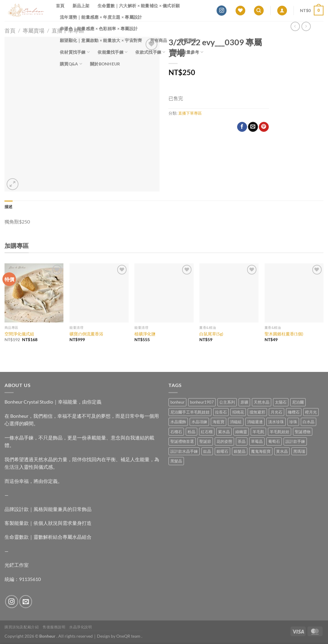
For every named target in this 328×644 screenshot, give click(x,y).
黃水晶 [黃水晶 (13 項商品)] (282, 451)
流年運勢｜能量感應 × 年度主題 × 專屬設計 (101, 17)
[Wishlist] (240, 11)
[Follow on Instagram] (222, 11)
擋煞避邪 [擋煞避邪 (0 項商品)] (257, 412)
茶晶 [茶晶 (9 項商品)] (242, 441)
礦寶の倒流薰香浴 (86, 334)
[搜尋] (259, 11)
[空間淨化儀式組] (34, 293)
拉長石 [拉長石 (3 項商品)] (221, 412)
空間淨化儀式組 (19, 334)
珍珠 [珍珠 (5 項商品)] (293, 422)
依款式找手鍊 (150, 52)
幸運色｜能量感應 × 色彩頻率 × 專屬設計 (99, 29)
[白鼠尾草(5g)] (229, 293)
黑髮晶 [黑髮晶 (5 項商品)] (176, 461)
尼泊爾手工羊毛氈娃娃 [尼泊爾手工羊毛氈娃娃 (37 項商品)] (190, 412)
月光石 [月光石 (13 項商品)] (277, 412)
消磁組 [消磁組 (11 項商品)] (236, 422)
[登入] (282, 11)
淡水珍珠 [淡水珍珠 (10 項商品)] (276, 422)
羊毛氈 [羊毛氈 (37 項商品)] (258, 432)
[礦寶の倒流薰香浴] (99, 293)
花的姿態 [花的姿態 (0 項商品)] (224, 441)
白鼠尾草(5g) (211, 334)
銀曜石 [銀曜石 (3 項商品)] (222, 451)
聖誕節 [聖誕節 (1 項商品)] (205, 441)
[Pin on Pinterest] (264, 127)
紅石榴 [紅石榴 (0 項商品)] (207, 432)
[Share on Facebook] (242, 127)
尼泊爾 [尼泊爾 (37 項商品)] (298, 402)
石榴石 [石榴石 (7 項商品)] (176, 432)
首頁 (60, 6)
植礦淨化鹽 (145, 334)
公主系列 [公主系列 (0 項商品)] (227, 402)
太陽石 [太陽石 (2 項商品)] (281, 402)
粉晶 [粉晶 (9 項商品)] (191, 432)
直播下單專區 (190, 113)
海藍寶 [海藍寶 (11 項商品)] (219, 422)
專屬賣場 (190, 40)
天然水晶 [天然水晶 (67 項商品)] (262, 402)
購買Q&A (71, 64)
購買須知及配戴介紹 (22, 627)
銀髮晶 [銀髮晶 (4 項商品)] (240, 451)
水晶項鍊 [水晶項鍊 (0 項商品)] (199, 422)
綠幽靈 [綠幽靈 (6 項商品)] (241, 432)
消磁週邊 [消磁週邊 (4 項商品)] (255, 422)
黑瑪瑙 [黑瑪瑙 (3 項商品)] (299, 451)
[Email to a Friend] (253, 127)
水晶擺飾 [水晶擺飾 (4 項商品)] (178, 422)
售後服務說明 (54, 627)
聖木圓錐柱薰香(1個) (284, 334)
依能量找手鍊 (113, 52)
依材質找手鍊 (75, 52)
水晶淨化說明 (81, 627)
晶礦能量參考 (188, 52)
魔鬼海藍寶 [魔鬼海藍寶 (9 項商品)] (261, 451)
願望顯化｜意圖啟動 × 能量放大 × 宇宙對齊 (101, 40)
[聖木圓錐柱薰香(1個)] (294, 293)
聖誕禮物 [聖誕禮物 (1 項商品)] (303, 432)
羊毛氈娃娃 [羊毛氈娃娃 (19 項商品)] (280, 432)
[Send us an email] (26, 602)
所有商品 (161, 40)
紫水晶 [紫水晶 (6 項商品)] (224, 432)
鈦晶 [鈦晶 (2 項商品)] (207, 451)
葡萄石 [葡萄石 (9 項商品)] (274, 441)
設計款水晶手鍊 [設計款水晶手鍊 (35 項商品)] (184, 451)
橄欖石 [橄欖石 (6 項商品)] (294, 412)
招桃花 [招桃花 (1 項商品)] (238, 412)
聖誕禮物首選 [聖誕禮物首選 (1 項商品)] (182, 441)
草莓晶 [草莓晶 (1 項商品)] (257, 441)
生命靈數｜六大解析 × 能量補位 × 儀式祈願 (139, 6)
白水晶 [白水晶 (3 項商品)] (309, 422)
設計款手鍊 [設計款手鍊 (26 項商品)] (295, 441)
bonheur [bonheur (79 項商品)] (177, 402)
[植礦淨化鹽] (164, 293)
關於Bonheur (105, 64)
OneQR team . (129, 636)
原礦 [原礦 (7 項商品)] (244, 402)
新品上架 (81, 6)
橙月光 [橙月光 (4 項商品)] (311, 412)
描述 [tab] (9, 207)
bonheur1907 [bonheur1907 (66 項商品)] (202, 402)
